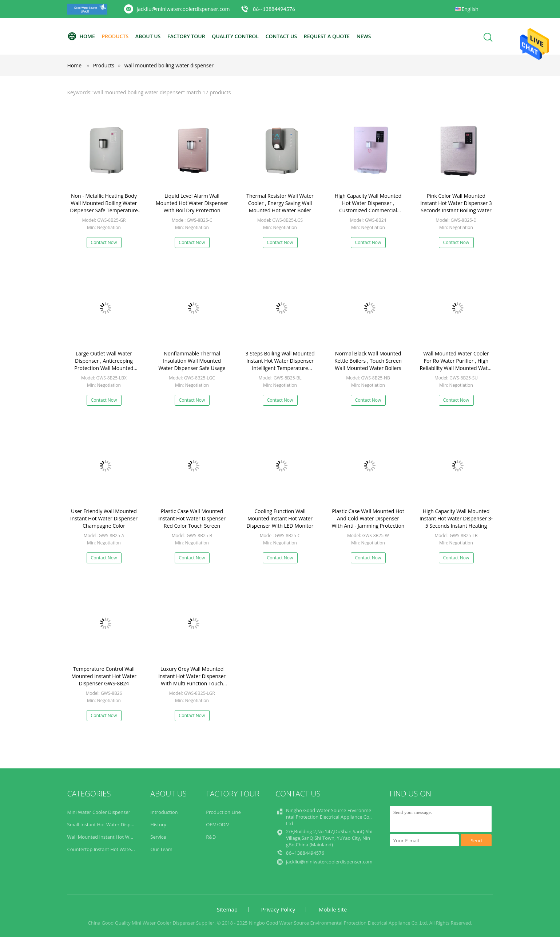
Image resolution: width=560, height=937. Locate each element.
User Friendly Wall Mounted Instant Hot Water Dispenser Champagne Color (104, 518)
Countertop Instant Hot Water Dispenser (112, 849)
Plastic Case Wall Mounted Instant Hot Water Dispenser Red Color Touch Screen (192, 518)
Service (158, 837)
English (470, 9)
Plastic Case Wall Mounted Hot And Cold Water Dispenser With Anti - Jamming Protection (368, 518)
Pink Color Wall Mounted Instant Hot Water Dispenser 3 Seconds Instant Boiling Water (456, 203)
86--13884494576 (274, 9)
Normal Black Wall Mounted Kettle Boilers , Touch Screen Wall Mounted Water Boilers (368, 361)
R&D (211, 837)
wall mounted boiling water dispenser (169, 65)
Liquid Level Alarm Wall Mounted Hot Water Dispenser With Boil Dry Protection (192, 203)
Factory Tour (186, 36)
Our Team (161, 849)
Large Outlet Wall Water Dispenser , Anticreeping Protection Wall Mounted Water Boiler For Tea (104, 364)
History (158, 824)
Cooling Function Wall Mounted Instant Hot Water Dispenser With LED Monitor (280, 518)
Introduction (164, 812)
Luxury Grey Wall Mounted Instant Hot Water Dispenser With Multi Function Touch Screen (192, 680)
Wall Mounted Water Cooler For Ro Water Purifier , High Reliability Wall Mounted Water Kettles (456, 364)
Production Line (223, 812)
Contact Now (104, 242)
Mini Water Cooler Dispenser (99, 812)
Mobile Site (333, 909)
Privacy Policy (278, 909)
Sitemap (227, 909)
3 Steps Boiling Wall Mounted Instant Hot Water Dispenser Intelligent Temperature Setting (280, 364)
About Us (148, 36)
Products (115, 36)
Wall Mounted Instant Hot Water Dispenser (115, 837)
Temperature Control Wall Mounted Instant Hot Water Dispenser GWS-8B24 (104, 676)
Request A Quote (327, 36)
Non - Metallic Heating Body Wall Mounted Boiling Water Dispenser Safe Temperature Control (104, 207)
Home (81, 36)
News (364, 36)
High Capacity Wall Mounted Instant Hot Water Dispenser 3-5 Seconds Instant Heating (456, 518)
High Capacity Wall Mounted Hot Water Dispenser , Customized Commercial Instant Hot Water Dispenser (368, 207)
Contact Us (281, 36)
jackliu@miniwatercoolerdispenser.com (183, 9)
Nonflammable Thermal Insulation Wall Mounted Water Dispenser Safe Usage (192, 361)
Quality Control (235, 36)
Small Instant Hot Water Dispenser (105, 824)
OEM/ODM (218, 824)
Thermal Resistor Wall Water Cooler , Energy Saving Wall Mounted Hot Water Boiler (280, 203)
